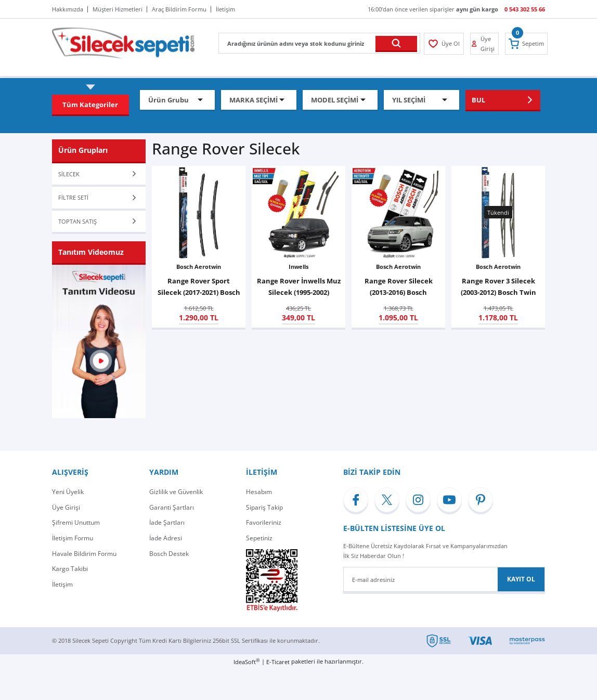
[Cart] (526, 44)
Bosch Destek (169, 554)
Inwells (298, 267)
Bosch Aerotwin (199, 267)
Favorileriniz (264, 522)
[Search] (319, 43)
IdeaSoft (246, 662)
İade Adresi (166, 538)
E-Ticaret (278, 662)
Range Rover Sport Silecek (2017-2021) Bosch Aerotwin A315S (199, 287)
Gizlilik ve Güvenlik (176, 492)
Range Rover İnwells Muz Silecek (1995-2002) (299, 287)
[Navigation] (90, 105)
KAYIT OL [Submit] (521, 579)
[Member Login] (444, 44)
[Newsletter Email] (444, 579)
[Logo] (123, 42)
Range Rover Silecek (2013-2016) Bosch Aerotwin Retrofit (399, 287)
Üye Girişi (66, 507)
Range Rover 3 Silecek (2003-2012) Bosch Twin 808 (498, 287)
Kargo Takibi (70, 569)
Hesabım (259, 492)
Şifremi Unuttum (76, 522)
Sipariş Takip (264, 507)
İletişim (62, 584)
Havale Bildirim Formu (84, 554)
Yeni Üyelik (68, 492)
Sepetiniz (259, 538)
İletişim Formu (73, 538)
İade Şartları (167, 522)
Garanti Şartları (172, 507)
